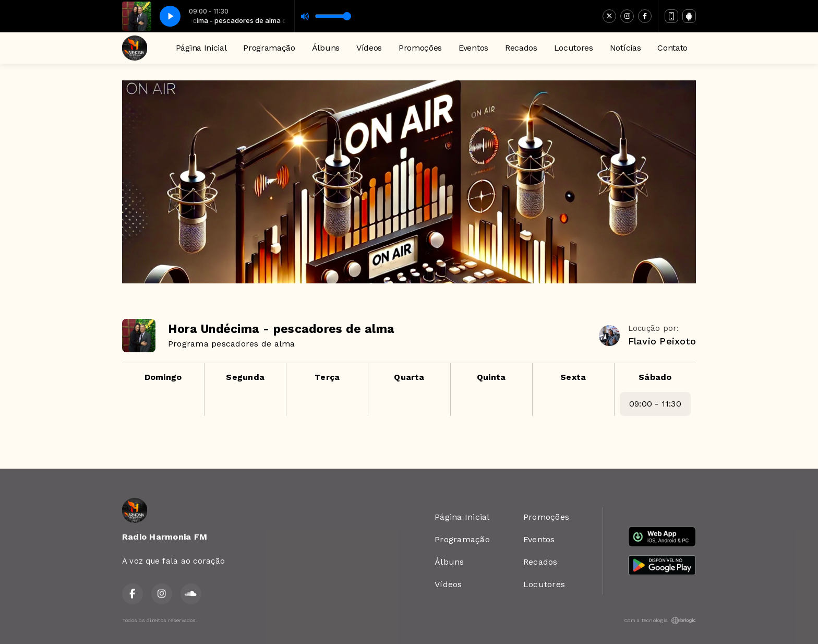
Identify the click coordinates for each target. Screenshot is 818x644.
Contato (672, 48)
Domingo (163, 377)
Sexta (573, 377)
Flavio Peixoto (662, 341)
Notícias (625, 48)
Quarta (409, 377)
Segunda (245, 377)
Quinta (491, 377)
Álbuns (326, 48)
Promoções (420, 48)
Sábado (655, 377)
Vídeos (369, 48)
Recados (521, 48)
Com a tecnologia (660, 621)
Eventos (473, 48)
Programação (269, 48)
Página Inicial (201, 48)
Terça (327, 377)
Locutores (574, 48)
